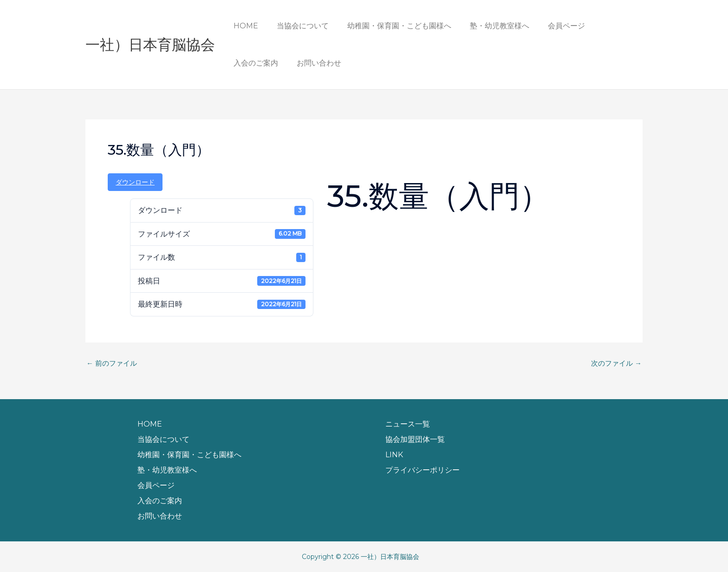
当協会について (297, 26)
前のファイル (113, 363)
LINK (394, 455)
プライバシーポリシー (422, 470)
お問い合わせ (254, 63)
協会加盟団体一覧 (415, 439)
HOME (244, 26)
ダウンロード (135, 182)
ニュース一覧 (408, 424)
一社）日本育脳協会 (150, 45)
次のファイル (615, 363)
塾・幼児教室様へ (487, 26)
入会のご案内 (605, 26)
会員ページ (550, 26)
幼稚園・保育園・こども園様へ (390, 26)
